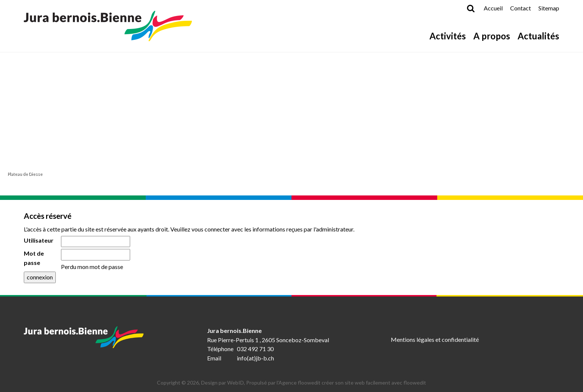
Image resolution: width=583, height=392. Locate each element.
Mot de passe (34, 258)
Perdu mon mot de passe (92, 267)
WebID (236, 383)
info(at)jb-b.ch (255, 358)
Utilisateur (39, 240)
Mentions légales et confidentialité (435, 339)
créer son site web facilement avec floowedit (374, 383)
